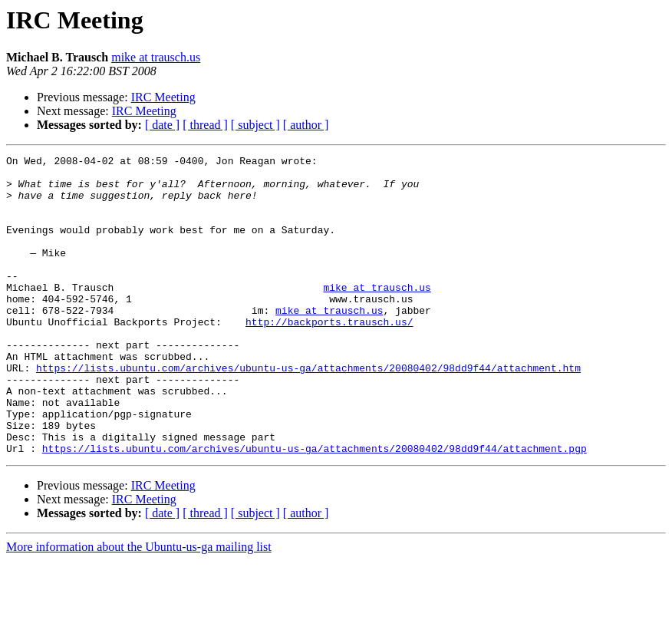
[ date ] (162, 125)
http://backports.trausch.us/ (329, 356)
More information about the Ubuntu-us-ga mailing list (139, 607)
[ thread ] (205, 125)
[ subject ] (255, 125)
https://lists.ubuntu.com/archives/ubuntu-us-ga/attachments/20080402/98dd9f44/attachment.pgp (315, 508)
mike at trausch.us (156, 57)
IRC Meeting (163, 97)
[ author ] (306, 125)
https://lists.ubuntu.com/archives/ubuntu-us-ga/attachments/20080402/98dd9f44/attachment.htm (308, 411)
